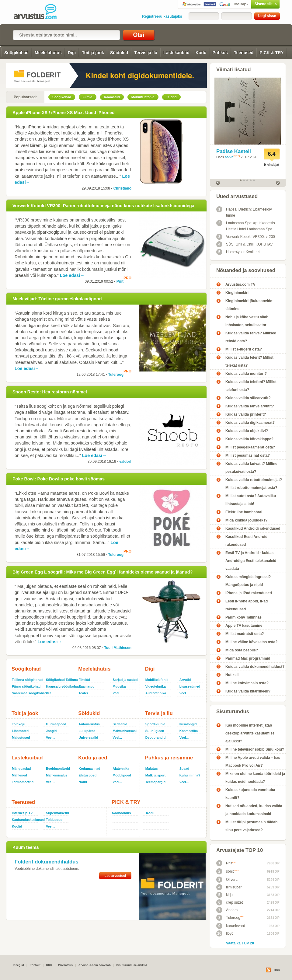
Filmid (83, 680)
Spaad (184, 769)
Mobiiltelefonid (157, 680)
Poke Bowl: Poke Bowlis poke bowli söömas (59, 479)
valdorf (125, 462)
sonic (229, 157)
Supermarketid (57, 813)
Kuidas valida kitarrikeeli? (248, 691)
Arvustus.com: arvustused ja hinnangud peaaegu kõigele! (40, 12)
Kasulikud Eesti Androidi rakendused (247, 541)
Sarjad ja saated (125, 680)
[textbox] (66, 35)
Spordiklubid (155, 724)
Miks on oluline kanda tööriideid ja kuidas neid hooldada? (255, 778)
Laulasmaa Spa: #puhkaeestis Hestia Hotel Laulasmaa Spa (246, 226)
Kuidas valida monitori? (246, 374)
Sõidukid (119, 53)
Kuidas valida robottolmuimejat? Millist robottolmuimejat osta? (254, 484)
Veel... (51, 693)
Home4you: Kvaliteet (238, 252)
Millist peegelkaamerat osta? (250, 447)
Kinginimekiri (237, 293)
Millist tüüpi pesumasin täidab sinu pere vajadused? (251, 826)
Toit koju (19, 724)
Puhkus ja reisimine (169, 758)
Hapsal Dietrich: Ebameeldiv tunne (244, 212)
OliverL (227, 880)
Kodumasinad (89, 769)
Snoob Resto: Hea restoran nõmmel (50, 392)
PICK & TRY (271, 53)
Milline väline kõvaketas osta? (251, 642)
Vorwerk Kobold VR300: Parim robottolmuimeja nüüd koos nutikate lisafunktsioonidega (103, 206)
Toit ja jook (93, 53)
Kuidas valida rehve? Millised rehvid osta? (251, 337)
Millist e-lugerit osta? (244, 349)
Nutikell (232, 675)
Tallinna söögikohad (26, 680)
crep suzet (229, 902)
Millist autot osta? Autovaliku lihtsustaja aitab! (251, 500)
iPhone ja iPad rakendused (249, 593)
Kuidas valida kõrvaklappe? (249, 439)
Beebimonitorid (58, 769)
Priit (120, 281)
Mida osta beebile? (242, 650)
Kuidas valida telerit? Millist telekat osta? (249, 361)
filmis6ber (229, 887)
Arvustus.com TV (240, 284)
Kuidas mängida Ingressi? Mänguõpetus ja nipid (248, 581)
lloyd (225, 933)
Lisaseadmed (190, 686)
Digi (72, 53)
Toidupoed (54, 820)
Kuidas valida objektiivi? (247, 431)
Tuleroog (116, 375)
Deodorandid (156, 738)
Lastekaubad (176, 53)
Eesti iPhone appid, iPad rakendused (247, 605)
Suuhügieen (155, 731)
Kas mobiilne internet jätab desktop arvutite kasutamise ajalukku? (250, 733)
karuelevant (231, 926)
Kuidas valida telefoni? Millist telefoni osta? (251, 386)
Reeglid (19, 965)
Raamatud (86, 686)
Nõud (83, 782)
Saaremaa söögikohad (26, 693)
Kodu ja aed (93, 758)
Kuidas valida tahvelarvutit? (250, 406)
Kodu (201, 53)
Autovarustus (89, 724)
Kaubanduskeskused (26, 820)
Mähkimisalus (57, 775)
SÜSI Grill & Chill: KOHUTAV (245, 244)
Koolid (17, 826)
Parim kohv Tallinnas (243, 617)
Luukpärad (87, 731)
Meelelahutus (48, 53)
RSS (277, 970)
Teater (83, 693)
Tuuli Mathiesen (118, 648)
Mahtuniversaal (125, 731)
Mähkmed (19, 775)
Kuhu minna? (190, 775)
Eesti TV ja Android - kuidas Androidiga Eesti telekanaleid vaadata (251, 561)
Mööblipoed (122, 775)
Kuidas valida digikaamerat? (250, 423)
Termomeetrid (23, 782)
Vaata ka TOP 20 (240, 943)
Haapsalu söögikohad (58, 686)
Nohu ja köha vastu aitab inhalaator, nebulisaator (247, 321)
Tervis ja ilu (146, 53)
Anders (227, 910)
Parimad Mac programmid (248, 658)
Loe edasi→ (72, 275)
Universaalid (88, 738)
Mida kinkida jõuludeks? (247, 520)
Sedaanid (120, 724)
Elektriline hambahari (244, 512)
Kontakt (35, 965)
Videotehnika (156, 686)
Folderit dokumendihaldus (47, 862)
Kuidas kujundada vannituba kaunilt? (250, 794)
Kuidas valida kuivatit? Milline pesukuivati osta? (251, 468)
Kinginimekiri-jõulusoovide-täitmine (249, 305)
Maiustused (21, 738)
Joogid (51, 731)
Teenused (244, 53)
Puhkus (220, 53)
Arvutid (185, 680)
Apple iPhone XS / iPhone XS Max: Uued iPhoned (64, 113)
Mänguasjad (21, 769)
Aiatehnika (121, 769)
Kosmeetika (189, 731)
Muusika (119, 686)
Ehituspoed (87, 775)
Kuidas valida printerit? (246, 414)
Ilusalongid (188, 724)
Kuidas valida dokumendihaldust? (255, 667)
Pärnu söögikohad (26, 686)
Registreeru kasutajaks (162, 16)
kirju (224, 895)
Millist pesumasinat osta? (248, 455)
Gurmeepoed (56, 724)
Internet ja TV (22, 813)
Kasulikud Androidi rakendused (253, 528)
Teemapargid (155, 782)
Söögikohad (16, 53)
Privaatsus (66, 965)
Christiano (122, 188)
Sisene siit (253, 4)
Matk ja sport (156, 775)
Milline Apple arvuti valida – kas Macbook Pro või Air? (253, 762)
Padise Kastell (234, 151)
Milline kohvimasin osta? (247, 683)
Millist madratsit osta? (245, 634)
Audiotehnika (156, 693)
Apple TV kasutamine (244, 626)
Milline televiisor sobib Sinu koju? (255, 749)
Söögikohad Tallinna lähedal (58, 680)
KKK (49, 965)
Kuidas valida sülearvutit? (248, 398)
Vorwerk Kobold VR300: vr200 (246, 237)
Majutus (152, 769)
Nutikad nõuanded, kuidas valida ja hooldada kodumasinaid (254, 810)
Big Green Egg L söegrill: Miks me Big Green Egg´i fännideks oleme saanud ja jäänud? (103, 572)
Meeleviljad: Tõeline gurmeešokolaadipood (57, 299)
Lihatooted (20, 731)
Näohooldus (121, 813)
